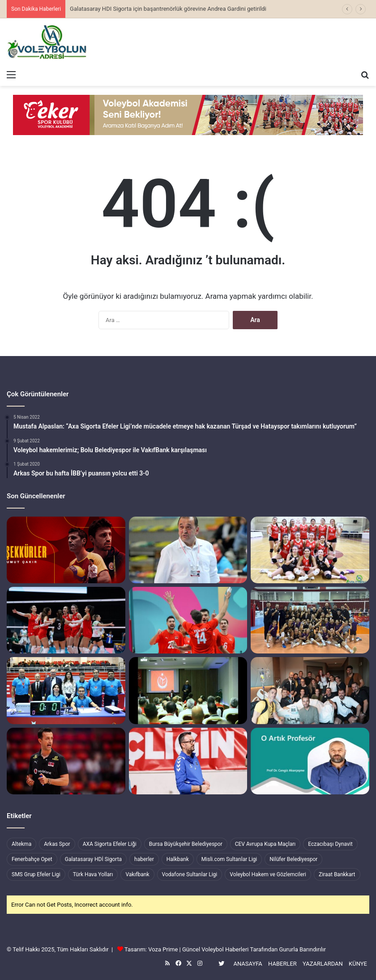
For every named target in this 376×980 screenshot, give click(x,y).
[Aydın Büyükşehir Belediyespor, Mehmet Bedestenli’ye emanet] (188, 550)
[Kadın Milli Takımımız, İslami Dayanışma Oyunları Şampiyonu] (66, 620)
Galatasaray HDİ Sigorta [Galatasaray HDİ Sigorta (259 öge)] (93, 859)
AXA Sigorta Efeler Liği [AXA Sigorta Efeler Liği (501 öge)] (110, 844)
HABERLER (282, 964)
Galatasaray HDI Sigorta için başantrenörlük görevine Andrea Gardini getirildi (168, 9)
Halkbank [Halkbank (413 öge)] (178, 859)
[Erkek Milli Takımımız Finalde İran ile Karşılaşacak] (188, 620)
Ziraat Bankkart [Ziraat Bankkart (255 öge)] (337, 874)
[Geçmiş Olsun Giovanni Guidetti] (310, 690)
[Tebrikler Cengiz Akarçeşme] (310, 761)
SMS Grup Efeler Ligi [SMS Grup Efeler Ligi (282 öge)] (36, 874)
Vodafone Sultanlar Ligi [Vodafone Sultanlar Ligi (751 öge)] (190, 874)
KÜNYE (358, 964)
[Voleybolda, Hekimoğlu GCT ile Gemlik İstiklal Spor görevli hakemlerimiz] (66, 690)
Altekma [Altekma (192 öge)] (21, 844)
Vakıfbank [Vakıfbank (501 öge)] (137, 874)
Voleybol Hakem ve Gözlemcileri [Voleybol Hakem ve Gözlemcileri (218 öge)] (268, 874)
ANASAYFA (248, 964)
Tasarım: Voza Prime (151, 949)
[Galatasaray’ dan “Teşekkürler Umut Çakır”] (66, 550)
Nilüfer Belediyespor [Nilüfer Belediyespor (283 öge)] (293, 859)
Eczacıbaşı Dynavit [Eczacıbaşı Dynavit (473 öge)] (330, 844)
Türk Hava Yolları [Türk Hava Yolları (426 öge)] (93, 874)
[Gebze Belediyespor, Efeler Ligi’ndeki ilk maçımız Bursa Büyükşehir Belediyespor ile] (188, 761)
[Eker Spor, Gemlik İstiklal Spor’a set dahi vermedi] (310, 550)
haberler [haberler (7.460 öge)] (144, 859)
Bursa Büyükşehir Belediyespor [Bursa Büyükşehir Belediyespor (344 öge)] (186, 844)
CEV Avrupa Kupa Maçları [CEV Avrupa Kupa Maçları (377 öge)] (265, 844)
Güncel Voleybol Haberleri (215, 949)
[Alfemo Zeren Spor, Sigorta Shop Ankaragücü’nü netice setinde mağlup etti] (310, 620)
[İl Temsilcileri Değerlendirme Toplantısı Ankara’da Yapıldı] (188, 690)
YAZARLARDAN (323, 964)
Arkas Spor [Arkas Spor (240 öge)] (57, 844)
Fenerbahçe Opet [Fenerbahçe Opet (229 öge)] (32, 859)
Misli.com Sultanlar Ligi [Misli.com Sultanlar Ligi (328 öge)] (229, 859)
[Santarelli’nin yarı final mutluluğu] (66, 761)
